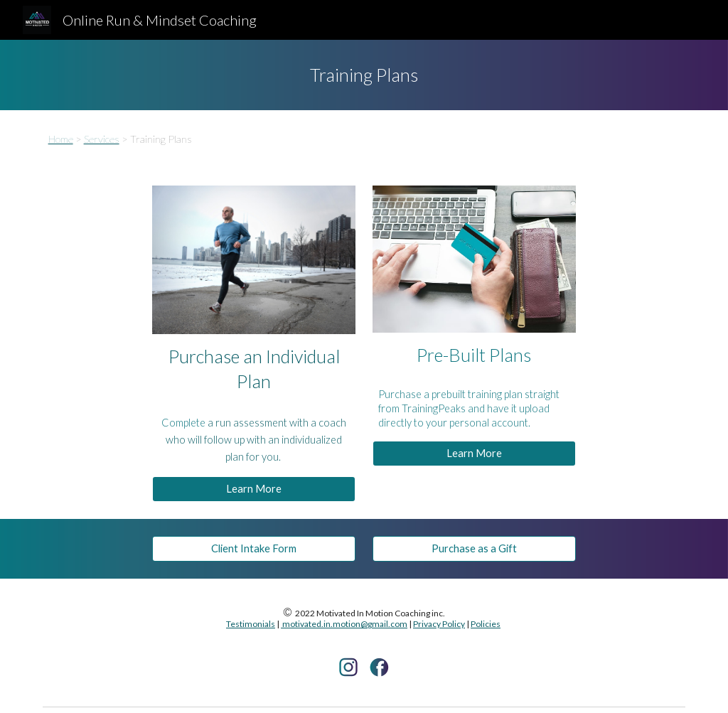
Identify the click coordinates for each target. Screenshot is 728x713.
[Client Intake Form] (254, 549)
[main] (364, 75)
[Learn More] (254, 489)
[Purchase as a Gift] (474, 549)
